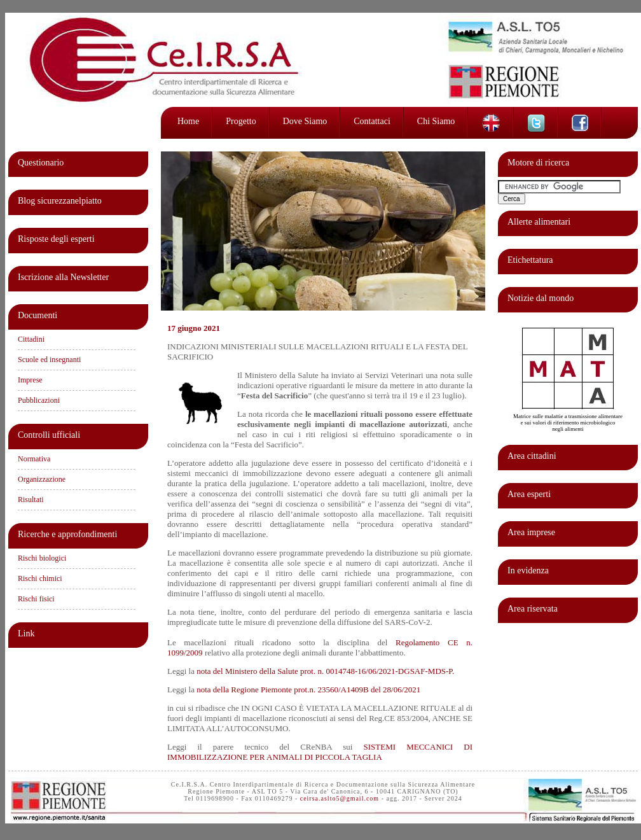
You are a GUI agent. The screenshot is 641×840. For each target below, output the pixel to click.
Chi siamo (436, 121)
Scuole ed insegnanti (49, 360)
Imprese (30, 380)
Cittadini (31, 339)
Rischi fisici (36, 599)
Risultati (31, 500)
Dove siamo (305, 121)
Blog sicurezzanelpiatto (60, 201)
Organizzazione (42, 479)
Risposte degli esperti (56, 239)
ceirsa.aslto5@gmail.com (340, 798)
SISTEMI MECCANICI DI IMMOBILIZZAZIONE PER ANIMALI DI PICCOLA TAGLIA (320, 752)
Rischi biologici (42, 558)
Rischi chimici (40, 578)
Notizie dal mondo (541, 298)
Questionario (41, 163)
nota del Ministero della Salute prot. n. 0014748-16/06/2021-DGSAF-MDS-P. (325, 671)
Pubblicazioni (39, 400)
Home (188, 121)
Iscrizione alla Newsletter (63, 277)
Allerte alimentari (539, 222)
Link (26, 633)
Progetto (241, 121)
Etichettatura (530, 260)
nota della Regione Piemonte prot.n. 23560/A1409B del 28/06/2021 (308, 689)
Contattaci (372, 121)
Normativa (34, 459)
